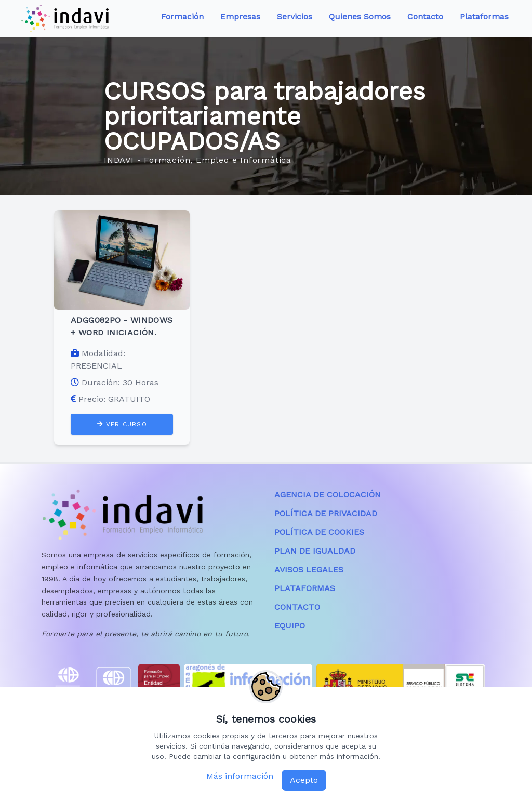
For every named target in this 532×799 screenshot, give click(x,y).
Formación (182, 16)
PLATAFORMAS (305, 588)
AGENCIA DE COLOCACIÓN (328, 495)
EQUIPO (290, 626)
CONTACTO (297, 607)
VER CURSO (122, 424)
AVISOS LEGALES (309, 569)
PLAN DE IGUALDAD (315, 551)
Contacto (425, 16)
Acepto (304, 780)
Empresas (240, 16)
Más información (240, 776)
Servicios (295, 16)
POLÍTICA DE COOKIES (319, 532)
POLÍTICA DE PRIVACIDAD (326, 513)
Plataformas (484, 16)
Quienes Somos (360, 16)
